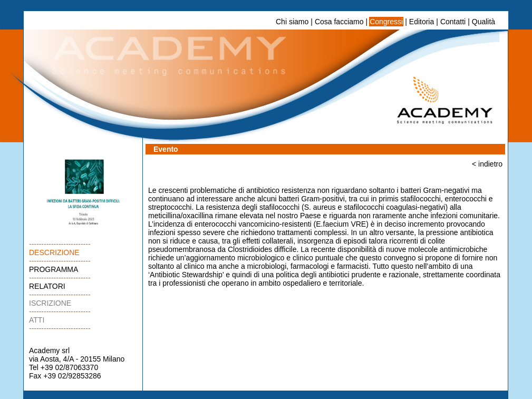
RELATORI (47, 286)
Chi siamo (292, 22)
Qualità (483, 22)
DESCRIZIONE (54, 252)
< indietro (487, 164)
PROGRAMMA (54, 269)
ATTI (37, 320)
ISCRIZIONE (50, 303)
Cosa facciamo (339, 22)
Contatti (453, 22)
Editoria (422, 22)
